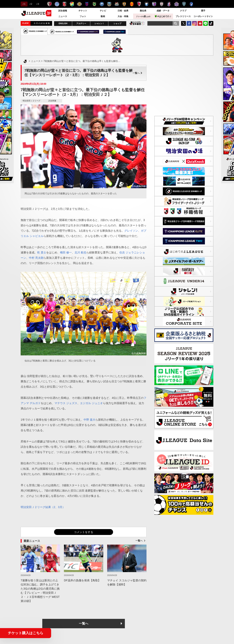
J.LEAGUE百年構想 (137, 23)
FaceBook (189, 23)
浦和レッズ (64, 4)
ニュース (63, 16)
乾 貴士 (42, 252)
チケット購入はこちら (26, 633)
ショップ (117, 23)
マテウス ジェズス (66, 403)
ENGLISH (63, 23)
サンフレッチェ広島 (176, 4)
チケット (83, 11)
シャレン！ (99, 23)
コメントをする (84, 532)
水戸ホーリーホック (57, 4)
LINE (205, 23)
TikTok (211, 23)
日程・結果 (123, 11)
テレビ (103, 11)
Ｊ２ (30, 4)
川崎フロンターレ (109, 4)
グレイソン (131, 231)
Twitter (183, 23)
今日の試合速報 (42, 23)
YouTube (200, 23)
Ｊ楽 (143, 16)
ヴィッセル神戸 (162, 4)
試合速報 (63, 11)
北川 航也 (80, 252)
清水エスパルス (124, 4)
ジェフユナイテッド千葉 (72, 4)
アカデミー (81, 23)
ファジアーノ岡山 (169, 4)
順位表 (143, 11)
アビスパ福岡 (184, 4)
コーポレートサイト (203, 16)
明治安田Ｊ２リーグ (31, 101)
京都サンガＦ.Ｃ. (139, 4)
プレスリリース (183, 16)
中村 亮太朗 (36, 258)
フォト (83, 16)
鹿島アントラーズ (49, 4)
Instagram (194, 23)
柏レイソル (79, 4)
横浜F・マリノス (117, 4)
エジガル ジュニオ (91, 403)
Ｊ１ (23, 4)
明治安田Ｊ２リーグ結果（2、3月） (43, 507)
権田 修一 (66, 252)
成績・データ (163, 11)
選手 (203, 11)
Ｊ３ (37, 4)
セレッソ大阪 (154, 4)
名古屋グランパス (132, 4)
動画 (103, 16)
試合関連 (52, 101)
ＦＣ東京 (87, 4)
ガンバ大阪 (147, 4)
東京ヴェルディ (94, 4)
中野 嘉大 (89, 420)
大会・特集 (123, 16)
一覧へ (137, 73)
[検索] (175, 23)
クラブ (183, 11)
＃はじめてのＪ (163, 16)
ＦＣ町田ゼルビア (102, 4)
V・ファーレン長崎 (191, 4)
